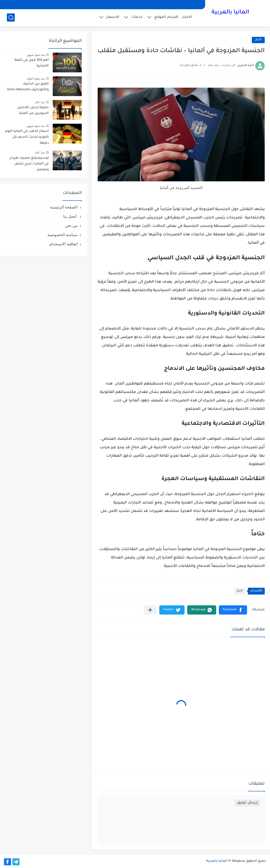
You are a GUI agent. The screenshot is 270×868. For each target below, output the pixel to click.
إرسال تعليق (247, 803)
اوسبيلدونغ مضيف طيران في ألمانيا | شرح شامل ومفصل (29, 164)
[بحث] (11, 18)
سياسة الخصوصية (62, 235)
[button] (233, 610)
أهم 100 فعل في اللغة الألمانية (32, 63)
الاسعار (113, 17)
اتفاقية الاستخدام (63, 244)
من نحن (71, 225)
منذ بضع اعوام (36, 78)
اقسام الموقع (166, 17)
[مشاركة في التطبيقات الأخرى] (150, 610)
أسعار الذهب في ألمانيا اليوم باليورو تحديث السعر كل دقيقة (27, 137)
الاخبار (187, 17)
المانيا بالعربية (230, 13)
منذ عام (40, 102)
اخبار (258, 40)
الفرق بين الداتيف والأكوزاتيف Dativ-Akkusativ (28, 87)
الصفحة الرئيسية (64, 207)
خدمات (137, 17)
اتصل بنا (70, 216)
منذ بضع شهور (36, 55)
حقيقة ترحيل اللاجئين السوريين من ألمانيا (33, 111)
